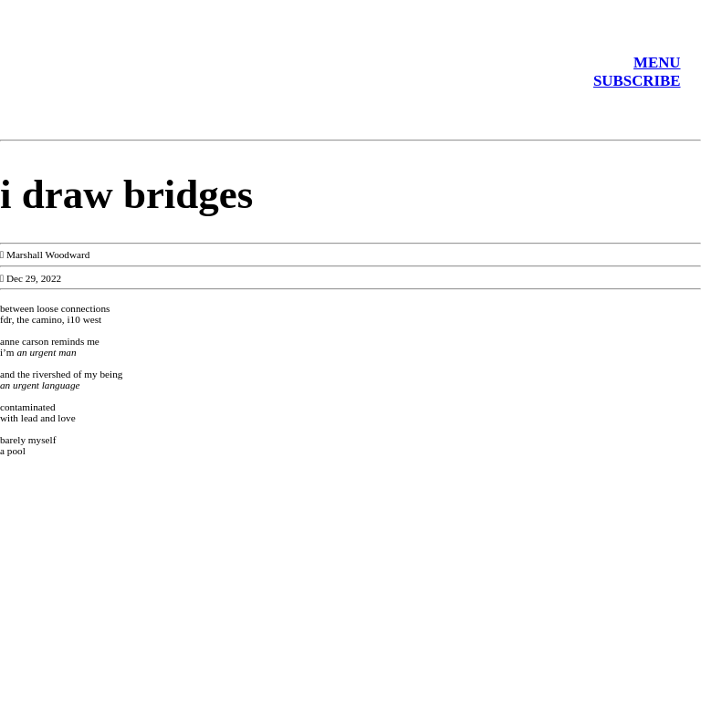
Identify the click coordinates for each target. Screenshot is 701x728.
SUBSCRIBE (637, 81)
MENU (657, 62)
